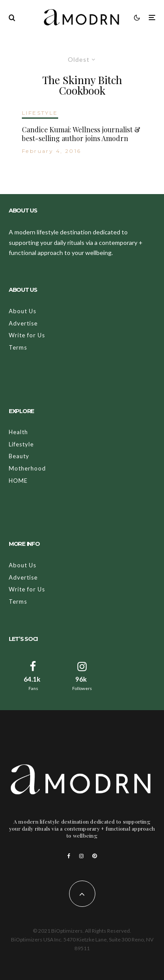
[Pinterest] (94, 856)
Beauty (19, 456)
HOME (18, 481)
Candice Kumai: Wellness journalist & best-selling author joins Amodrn (81, 134)
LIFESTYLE (40, 113)
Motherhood (27, 468)
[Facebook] (69, 856)
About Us (23, 311)
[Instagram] (81, 856)
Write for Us (27, 335)
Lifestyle (21, 444)
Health (18, 432)
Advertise (23, 323)
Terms (18, 347)
